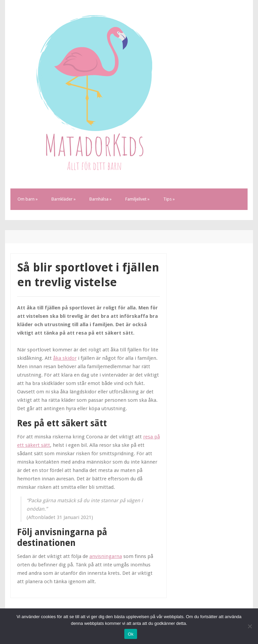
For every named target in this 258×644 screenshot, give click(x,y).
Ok (131, 634)
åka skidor (65, 358)
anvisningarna (106, 556)
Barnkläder (63, 199)
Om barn (28, 199)
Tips (169, 199)
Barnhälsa (100, 199)
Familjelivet (137, 199)
